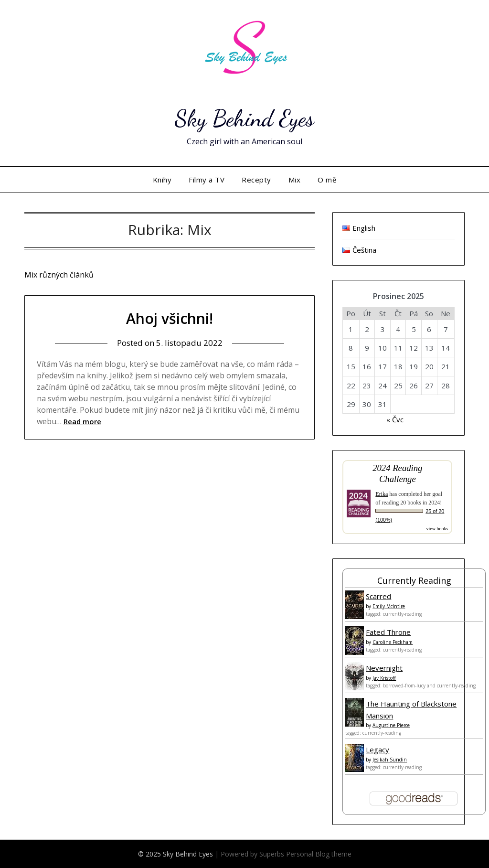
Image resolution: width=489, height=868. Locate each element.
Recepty (256, 180)
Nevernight (384, 668)
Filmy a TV (207, 180)
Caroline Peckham (393, 642)
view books (437, 529)
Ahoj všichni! (170, 318)
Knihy (162, 180)
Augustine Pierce (391, 725)
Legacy (377, 750)
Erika (382, 494)
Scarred (378, 596)
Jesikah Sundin (390, 760)
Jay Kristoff (384, 678)
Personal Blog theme (319, 854)
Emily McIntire (389, 606)
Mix (295, 180)
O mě (327, 180)
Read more (82, 421)
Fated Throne (388, 632)
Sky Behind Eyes (244, 118)
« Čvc (395, 419)
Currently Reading (414, 580)
